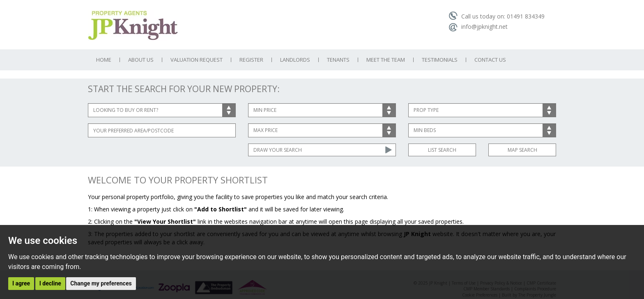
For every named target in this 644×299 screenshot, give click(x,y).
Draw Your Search (278, 150)
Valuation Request (197, 60)
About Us (141, 60)
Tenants (338, 60)
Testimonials (440, 60)
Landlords (295, 60)
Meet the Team (386, 60)
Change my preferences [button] (101, 283)
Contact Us (490, 60)
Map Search (522, 150)
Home (104, 60)
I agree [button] (21, 283)
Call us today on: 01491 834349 (497, 16)
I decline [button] (50, 283)
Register (251, 60)
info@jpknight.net (478, 27)
